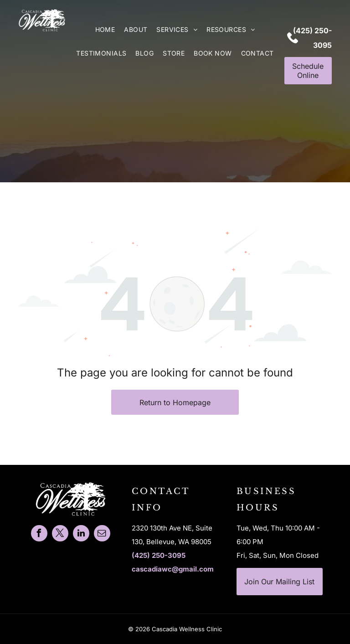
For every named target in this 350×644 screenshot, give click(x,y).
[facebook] (39, 534)
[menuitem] (105, 30)
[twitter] (60, 534)
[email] (102, 534)
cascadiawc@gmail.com (173, 569)
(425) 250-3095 (159, 555)
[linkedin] (81, 534)
